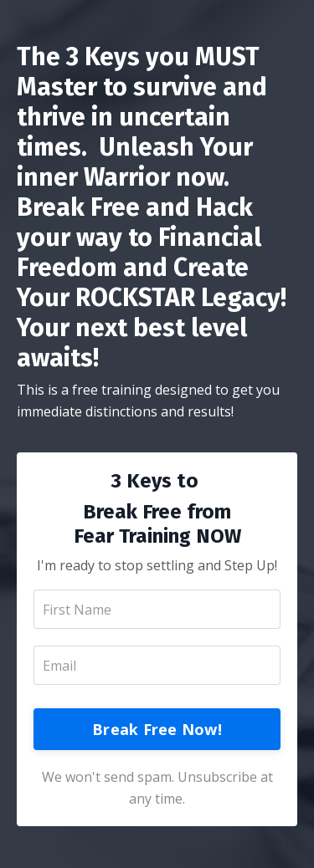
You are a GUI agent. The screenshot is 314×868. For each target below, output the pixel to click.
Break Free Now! (157, 729)
